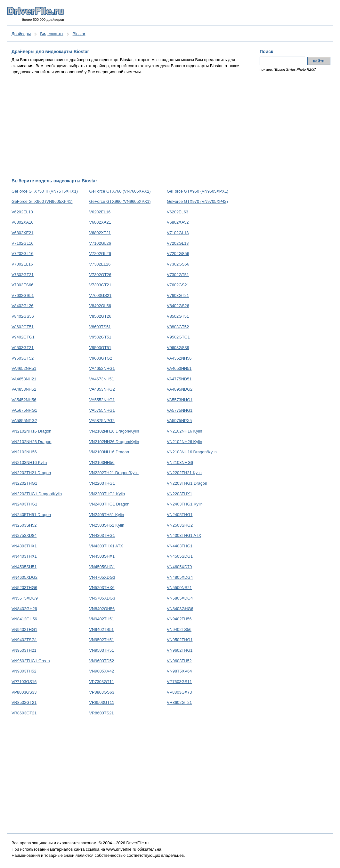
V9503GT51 (100, 348)
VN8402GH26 (24, 609)
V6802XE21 (22, 233)
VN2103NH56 (102, 462)
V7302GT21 (23, 275)
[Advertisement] (129, 126)
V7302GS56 (178, 264)
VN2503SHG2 (180, 525)
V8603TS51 (100, 327)
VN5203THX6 (102, 588)
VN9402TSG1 (24, 640)
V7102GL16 (22, 243)
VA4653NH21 (24, 379)
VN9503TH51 (102, 650)
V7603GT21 (178, 295)
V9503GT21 (23, 348)
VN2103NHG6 (180, 462)
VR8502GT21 (24, 702)
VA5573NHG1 (180, 400)
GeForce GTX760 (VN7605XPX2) (120, 191)
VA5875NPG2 (102, 421)
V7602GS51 (23, 295)
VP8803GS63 (102, 692)
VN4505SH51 (24, 567)
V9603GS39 (178, 348)
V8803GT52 (178, 327)
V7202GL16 (22, 254)
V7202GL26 (100, 254)
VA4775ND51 (179, 379)
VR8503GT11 (102, 702)
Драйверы (21, 34)
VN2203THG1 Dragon (187, 483)
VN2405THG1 (180, 515)
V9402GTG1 (23, 337)
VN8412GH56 (24, 619)
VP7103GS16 (24, 682)
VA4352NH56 (179, 358)
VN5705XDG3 (102, 598)
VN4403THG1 (180, 546)
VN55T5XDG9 (25, 598)
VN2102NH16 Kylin (184, 431)
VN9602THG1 (180, 650)
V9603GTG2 (101, 358)
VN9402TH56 (179, 619)
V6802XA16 (22, 222)
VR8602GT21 (179, 702)
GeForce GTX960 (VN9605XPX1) (120, 201)
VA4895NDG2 (180, 389)
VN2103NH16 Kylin (29, 462)
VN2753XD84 (24, 535)
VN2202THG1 (24, 483)
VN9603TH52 (179, 661)
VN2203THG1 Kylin (107, 494)
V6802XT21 (100, 233)
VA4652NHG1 (102, 368)
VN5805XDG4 (180, 598)
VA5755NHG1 (102, 410)
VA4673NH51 (102, 379)
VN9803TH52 (24, 671)
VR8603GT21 (24, 713)
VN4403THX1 (24, 556)
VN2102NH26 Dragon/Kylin (114, 442)
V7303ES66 (22, 285)
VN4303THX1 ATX (106, 546)
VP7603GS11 (179, 682)
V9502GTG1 (178, 337)
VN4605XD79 (179, 567)
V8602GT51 (23, 327)
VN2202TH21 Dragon (31, 473)
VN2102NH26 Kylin (184, 442)
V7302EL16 (22, 264)
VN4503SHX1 (102, 556)
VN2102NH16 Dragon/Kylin (114, 431)
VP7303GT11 (102, 682)
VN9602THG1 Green (31, 661)
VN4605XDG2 (24, 577)
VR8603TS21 (102, 713)
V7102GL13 (178, 233)
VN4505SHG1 (102, 567)
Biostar (79, 34)
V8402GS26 (178, 306)
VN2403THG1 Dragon (109, 504)
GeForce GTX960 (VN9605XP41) (42, 201)
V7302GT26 (100, 275)
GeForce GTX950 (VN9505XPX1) (198, 191)
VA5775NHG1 (180, 410)
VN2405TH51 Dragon (31, 515)
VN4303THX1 (24, 546)
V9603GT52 (23, 358)
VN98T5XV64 (179, 671)
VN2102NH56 (24, 452)
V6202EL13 (22, 212)
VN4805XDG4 (180, 577)
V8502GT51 (178, 316)
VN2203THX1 (179, 494)
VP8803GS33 (24, 692)
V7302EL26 (100, 264)
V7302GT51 (178, 275)
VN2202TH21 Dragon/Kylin (114, 473)
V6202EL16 (100, 212)
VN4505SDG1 (180, 556)
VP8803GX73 (179, 692)
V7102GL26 (100, 243)
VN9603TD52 (102, 661)
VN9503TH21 (24, 650)
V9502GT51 (100, 337)
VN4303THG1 (102, 535)
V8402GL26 (22, 306)
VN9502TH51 (102, 640)
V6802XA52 (178, 222)
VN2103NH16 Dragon (109, 452)
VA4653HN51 (179, 368)
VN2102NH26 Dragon (32, 442)
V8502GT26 (100, 316)
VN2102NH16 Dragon (32, 431)
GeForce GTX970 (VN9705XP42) (197, 201)
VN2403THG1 (24, 504)
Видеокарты (52, 34)
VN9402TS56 (179, 629)
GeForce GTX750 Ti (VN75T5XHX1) (45, 191)
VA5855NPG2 (24, 421)
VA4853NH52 (24, 389)
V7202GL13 (178, 243)
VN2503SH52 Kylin (107, 525)
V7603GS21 (101, 295)
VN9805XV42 (102, 671)
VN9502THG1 (180, 640)
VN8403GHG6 (180, 609)
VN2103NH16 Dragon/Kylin (192, 452)
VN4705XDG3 (102, 577)
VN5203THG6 (24, 588)
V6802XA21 (100, 222)
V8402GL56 (100, 306)
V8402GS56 (23, 316)
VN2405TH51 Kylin (107, 515)
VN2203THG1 (102, 483)
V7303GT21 (100, 285)
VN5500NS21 (179, 588)
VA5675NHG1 (24, 410)
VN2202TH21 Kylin (184, 473)
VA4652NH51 (24, 368)
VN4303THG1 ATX (184, 535)
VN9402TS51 (102, 629)
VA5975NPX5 (179, 421)
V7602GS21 (178, 285)
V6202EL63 (178, 212)
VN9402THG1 (24, 629)
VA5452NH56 (24, 400)
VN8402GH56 (102, 609)
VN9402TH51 (102, 619)
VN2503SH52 (24, 525)
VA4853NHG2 (102, 389)
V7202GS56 (178, 254)
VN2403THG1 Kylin (185, 504)
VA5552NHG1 (102, 400)
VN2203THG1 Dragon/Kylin (37, 494)
